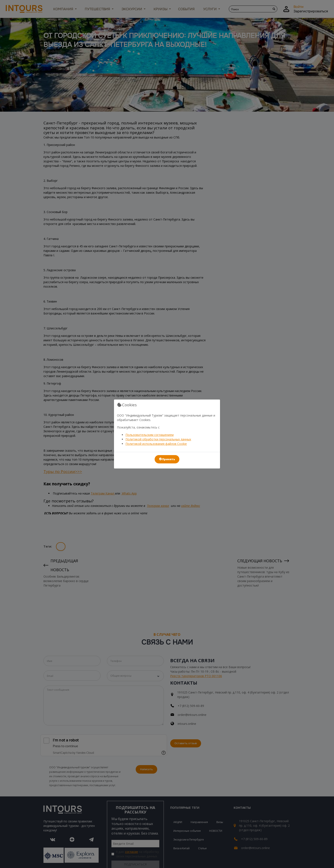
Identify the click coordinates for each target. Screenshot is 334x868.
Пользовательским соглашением (150, 435)
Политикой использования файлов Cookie (156, 444)
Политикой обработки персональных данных (158, 439)
